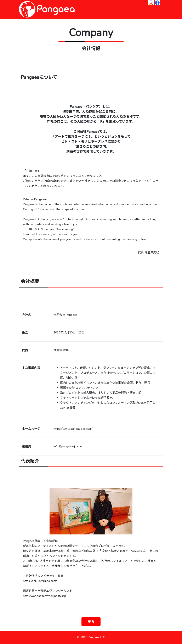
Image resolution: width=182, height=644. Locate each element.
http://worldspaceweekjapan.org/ (45, 596)
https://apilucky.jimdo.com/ (40, 581)
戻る (91, 622)
